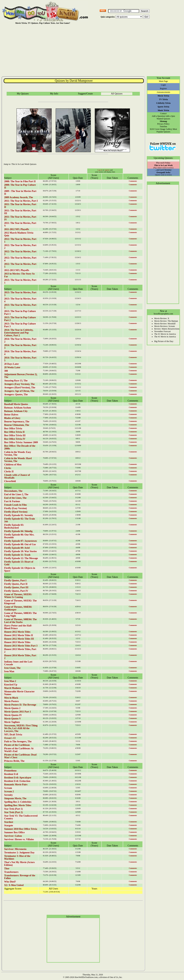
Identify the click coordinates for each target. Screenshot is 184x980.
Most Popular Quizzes (167, 130)
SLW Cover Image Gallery (161, 129)
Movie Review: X (162, 318)
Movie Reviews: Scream (165, 326)
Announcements (163, 92)
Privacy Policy (163, 124)
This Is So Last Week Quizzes (24, 164)
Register (163, 88)
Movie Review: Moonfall (165, 324)
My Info (54, 94)
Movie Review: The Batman (166, 321)
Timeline (163, 126)
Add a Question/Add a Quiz (163, 116)
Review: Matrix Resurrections (167, 329)
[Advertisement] (93, 50)
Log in (100, 170)
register (107, 170)
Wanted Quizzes (163, 119)
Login (163, 85)
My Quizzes (23, 94)
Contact (163, 113)
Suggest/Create (85, 94)
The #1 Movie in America (165, 334)
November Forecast (162, 331)
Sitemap (163, 121)
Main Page (163, 81)
